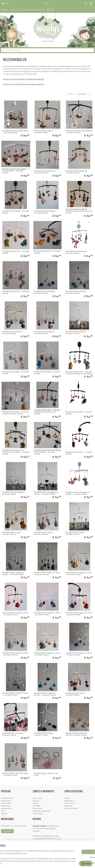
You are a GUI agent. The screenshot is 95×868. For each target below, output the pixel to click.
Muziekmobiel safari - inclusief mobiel (15, 373)
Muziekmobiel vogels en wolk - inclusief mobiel (47, 574)
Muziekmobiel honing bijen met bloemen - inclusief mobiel (14, 171)
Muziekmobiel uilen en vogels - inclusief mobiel (15, 774)
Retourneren (37, 808)
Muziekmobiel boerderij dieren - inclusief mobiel (16, 132)
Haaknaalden (6, 801)
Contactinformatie (71, 808)
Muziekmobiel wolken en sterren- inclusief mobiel (76, 734)
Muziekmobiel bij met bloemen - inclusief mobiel (79, 132)
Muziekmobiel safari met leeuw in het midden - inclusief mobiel (47, 452)
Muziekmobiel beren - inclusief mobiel (16, 212)
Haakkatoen (5, 806)
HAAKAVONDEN (38, 10)
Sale (3, 811)
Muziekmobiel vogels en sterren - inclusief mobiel (13, 574)
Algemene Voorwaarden (42, 811)
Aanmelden (7, 831)
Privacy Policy (38, 814)
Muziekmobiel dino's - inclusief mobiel (16, 252)
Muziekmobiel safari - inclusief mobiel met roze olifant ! (15, 413)
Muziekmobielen (7, 798)
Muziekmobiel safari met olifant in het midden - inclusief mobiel (16, 452)
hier (52, 828)
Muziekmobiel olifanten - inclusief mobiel (76, 292)
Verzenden (37, 806)
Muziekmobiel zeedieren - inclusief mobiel (45, 172)
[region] (31, 856)
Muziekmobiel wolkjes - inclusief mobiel (44, 734)
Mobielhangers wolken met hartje (46, 774)
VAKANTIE (50, 10)
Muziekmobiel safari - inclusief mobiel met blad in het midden (79, 373)
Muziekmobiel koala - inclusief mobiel (15, 292)
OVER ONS (14, 10)
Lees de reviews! (40, 826)
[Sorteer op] (84, 94)
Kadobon (4, 814)
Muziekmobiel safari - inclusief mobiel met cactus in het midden (47, 412)
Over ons (36, 801)
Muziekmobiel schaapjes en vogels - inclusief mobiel (46, 493)
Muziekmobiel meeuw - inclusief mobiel (44, 132)
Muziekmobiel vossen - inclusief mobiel (76, 694)
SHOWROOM (25, 10)
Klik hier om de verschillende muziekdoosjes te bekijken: (24, 79)
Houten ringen (6, 803)
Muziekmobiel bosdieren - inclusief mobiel (45, 212)
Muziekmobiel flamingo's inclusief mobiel (76, 252)
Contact (35, 803)
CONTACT (5, 10)
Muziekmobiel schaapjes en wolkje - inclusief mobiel (78, 493)
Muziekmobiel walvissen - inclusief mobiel (13, 734)
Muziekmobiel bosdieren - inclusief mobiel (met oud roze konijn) (79, 211)
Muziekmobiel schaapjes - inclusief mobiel (14, 493)
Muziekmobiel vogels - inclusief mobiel (12, 533)
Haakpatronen (6, 808)
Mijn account (37, 798)
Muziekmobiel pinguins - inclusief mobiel (13, 333)
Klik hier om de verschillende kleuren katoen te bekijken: (24, 84)
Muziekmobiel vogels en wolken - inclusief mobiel (45, 694)
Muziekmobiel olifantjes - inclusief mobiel (45, 292)
